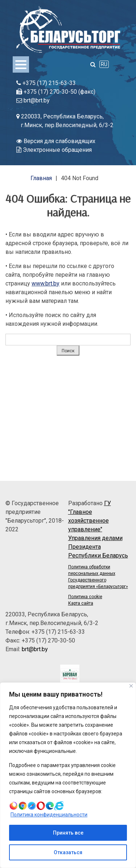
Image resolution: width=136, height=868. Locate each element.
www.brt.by (46, 283)
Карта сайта (81, 603)
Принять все (68, 833)
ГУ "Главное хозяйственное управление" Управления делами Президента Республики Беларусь (98, 529)
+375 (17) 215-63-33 (46, 83)
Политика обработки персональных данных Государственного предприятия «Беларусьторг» (98, 577)
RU (104, 64)
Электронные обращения (54, 150)
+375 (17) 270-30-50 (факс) (56, 92)
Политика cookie (85, 597)
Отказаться (68, 852)
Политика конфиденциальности (49, 815)
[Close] (131, 686)
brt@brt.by (33, 100)
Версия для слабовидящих (56, 141)
